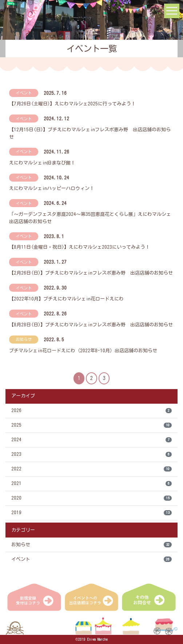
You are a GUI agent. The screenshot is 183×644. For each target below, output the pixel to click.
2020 (91, 498)
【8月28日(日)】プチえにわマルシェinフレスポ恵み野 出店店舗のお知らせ (91, 325)
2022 (91, 469)
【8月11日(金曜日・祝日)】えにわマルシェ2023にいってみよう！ (79, 247)
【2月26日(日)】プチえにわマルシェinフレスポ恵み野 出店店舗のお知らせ (91, 273)
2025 (91, 425)
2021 (91, 484)
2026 (91, 411)
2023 (91, 455)
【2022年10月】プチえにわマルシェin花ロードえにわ (66, 299)
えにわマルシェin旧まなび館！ (42, 163)
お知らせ (91, 545)
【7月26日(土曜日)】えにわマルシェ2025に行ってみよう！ (72, 104)
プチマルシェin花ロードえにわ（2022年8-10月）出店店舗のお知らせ (83, 351)
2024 (91, 440)
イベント (91, 559)
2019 (91, 513)
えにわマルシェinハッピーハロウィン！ (52, 188)
